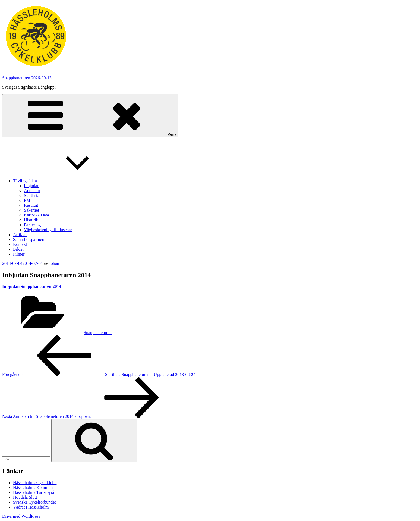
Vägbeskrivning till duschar (48, 230)
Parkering (32, 225)
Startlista (32, 195)
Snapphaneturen (98, 333)
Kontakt (20, 244)
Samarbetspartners (29, 239)
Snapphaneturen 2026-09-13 (27, 78)
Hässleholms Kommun (33, 487)
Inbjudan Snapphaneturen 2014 (32, 286)
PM (27, 200)
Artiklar (20, 235)
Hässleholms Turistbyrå (34, 492)
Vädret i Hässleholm (31, 507)
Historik (31, 220)
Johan (54, 263)
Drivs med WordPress (21, 516)
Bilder (18, 249)
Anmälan (32, 191)
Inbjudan (32, 186)
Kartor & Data (36, 215)
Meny (90, 116)
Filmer (19, 254)
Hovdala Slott (25, 497)
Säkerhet (31, 210)
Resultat (31, 205)
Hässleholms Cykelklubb (35, 483)
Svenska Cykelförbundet (34, 502)
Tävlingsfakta (66, 181)
